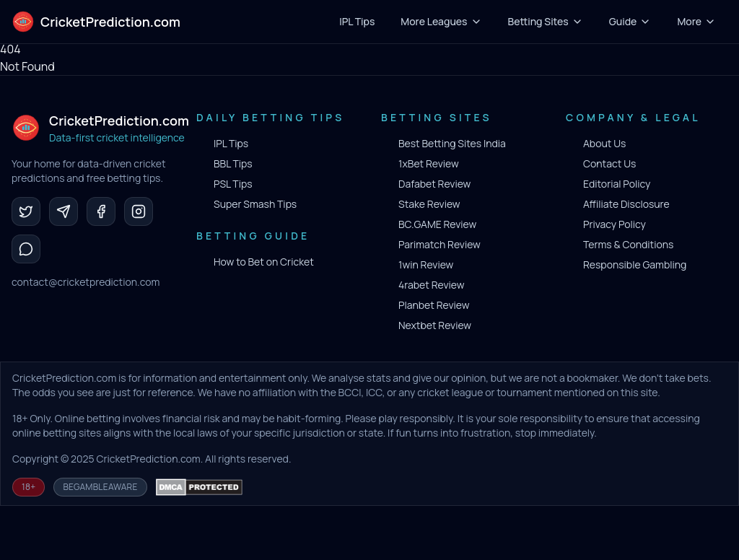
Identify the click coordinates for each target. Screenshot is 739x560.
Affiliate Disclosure (626, 204)
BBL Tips (233, 163)
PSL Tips (233, 184)
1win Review (426, 264)
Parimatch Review (440, 244)
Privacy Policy (615, 224)
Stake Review (429, 204)
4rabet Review (431, 285)
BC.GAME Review (437, 224)
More (696, 21)
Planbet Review (434, 305)
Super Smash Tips (255, 204)
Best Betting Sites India (452, 143)
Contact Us (609, 163)
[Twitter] (26, 211)
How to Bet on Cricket (264, 262)
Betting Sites (546, 21)
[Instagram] (139, 211)
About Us (604, 143)
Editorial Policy (617, 184)
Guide (630, 21)
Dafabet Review (434, 184)
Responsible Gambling (635, 264)
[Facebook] (101, 211)
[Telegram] (64, 211)
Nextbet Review (435, 325)
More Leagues (441, 21)
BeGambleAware (100, 487)
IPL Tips (231, 143)
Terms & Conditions (628, 244)
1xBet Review (429, 163)
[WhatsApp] (26, 249)
